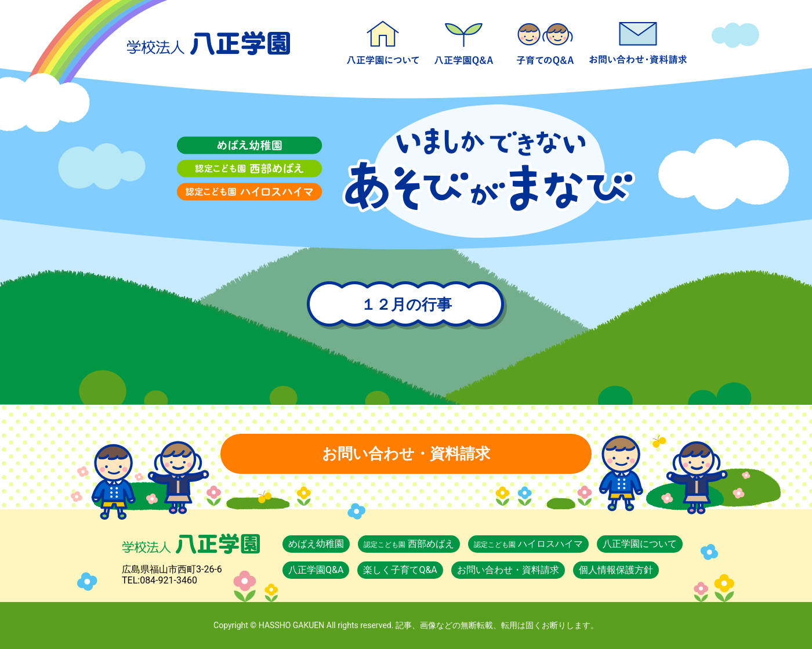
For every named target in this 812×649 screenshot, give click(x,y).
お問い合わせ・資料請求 (638, 41)
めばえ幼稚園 (316, 544)
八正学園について (383, 41)
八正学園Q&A (464, 41)
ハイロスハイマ (528, 544)
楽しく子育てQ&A (545, 41)
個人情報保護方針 (616, 570)
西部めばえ (409, 544)
